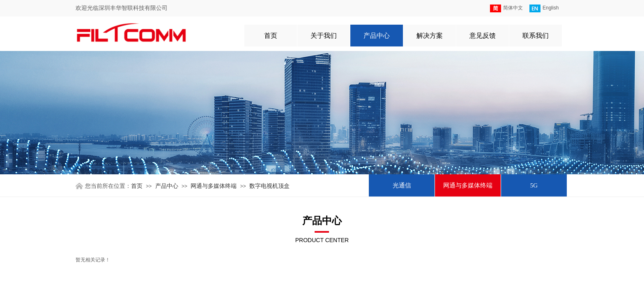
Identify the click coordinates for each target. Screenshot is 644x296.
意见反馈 (483, 36)
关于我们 (324, 36)
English (544, 8)
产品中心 (377, 36)
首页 (271, 36)
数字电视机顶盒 (269, 186)
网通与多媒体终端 (468, 185)
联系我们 (536, 36)
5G (534, 185)
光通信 (402, 185)
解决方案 (430, 36)
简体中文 (506, 8)
